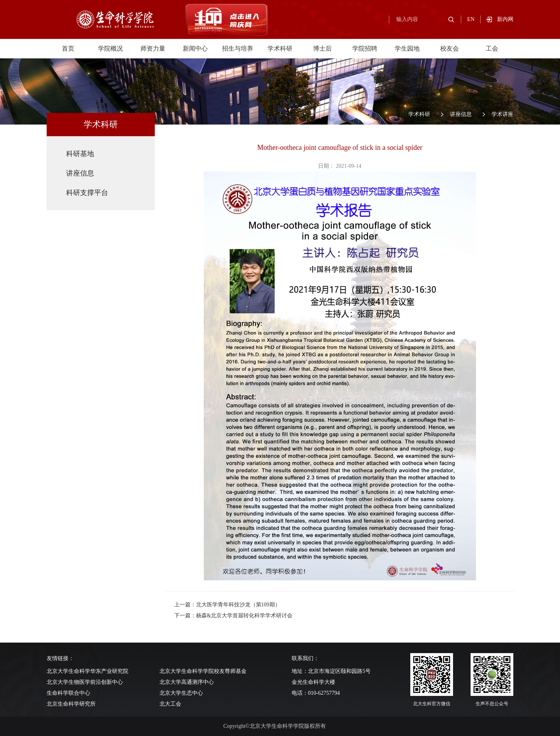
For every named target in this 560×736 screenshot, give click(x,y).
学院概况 (110, 48)
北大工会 (170, 704)
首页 (68, 48)
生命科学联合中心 (68, 693)
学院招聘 (365, 48)
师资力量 (153, 48)
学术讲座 (502, 114)
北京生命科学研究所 (71, 704)
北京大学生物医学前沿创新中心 (85, 682)
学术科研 (280, 48)
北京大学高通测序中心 (187, 682)
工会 (492, 48)
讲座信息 (461, 114)
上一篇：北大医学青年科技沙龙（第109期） (227, 605)
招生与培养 (238, 48)
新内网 (505, 19)
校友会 (450, 48)
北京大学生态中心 (181, 693)
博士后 (322, 48)
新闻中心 (195, 48)
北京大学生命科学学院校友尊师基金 (203, 671)
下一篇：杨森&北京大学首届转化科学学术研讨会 (234, 616)
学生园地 (407, 48)
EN (471, 19)
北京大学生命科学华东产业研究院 (87, 671)
